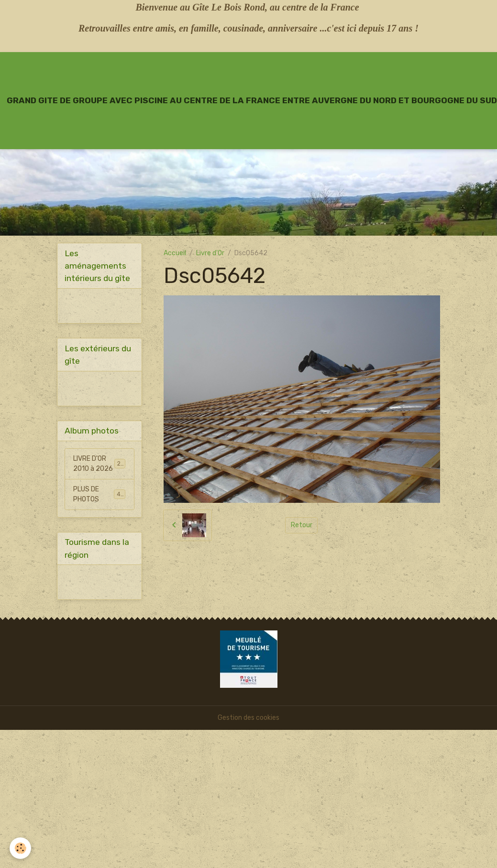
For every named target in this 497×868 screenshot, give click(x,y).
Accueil (175, 253)
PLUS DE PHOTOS (99, 494)
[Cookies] (20, 848)
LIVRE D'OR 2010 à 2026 (100, 464)
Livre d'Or (210, 253)
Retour (302, 525)
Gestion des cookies (248, 718)
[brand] (252, 100)
